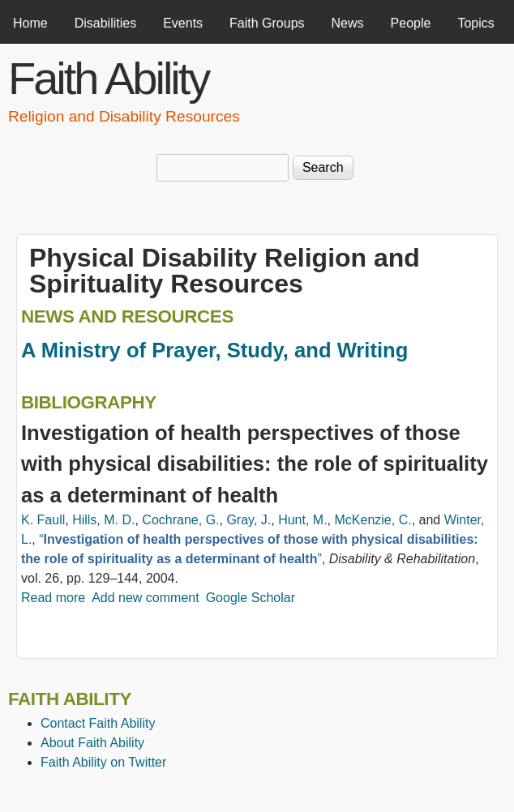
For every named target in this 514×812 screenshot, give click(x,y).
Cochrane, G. (180, 520)
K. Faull (43, 520)
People (411, 23)
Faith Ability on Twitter (103, 762)
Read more (53, 598)
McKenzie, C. (373, 520)
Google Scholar (251, 598)
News (348, 23)
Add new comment (146, 598)
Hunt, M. (302, 520)
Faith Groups (267, 23)
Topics (475, 23)
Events (183, 23)
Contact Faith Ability (98, 723)
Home (30, 23)
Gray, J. (248, 520)
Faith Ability (108, 78)
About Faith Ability (92, 743)
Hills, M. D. (103, 520)
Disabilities (105, 23)
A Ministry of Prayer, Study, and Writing (214, 350)
